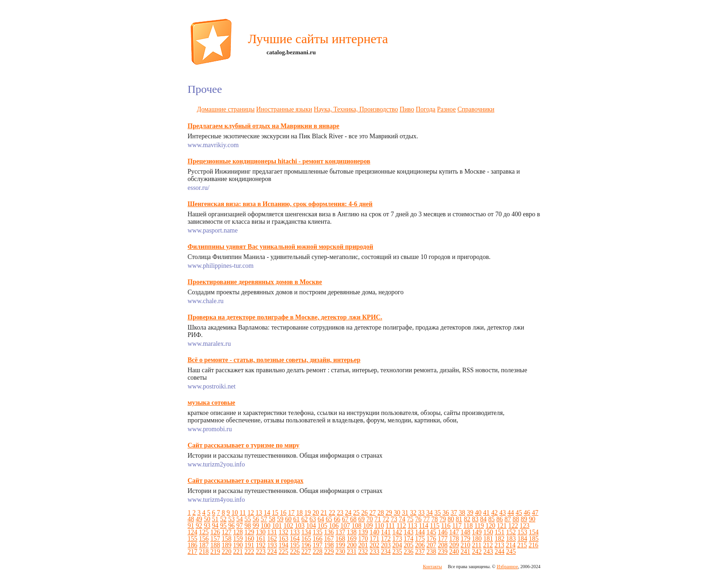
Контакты (432, 567)
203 (386, 545)
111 (390, 526)
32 (413, 513)
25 (356, 513)
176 (432, 539)
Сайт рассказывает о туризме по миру (244, 445)
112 (401, 526)
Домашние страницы (226, 109)
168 (341, 539)
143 (409, 532)
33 (421, 513)
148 (465, 532)
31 (405, 513)
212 (488, 545)
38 (462, 513)
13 (259, 513)
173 (397, 539)
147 (454, 532)
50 (207, 519)
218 (204, 552)
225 (283, 552)
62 (305, 519)
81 (459, 519)
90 (532, 519)
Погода (425, 109)
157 (215, 539)
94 (215, 526)
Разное (446, 109)
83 (475, 519)
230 (341, 552)
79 (443, 519)
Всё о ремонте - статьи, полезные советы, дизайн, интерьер (274, 360)
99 (256, 526)
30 (397, 513)
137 (341, 532)
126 (215, 532)
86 (500, 519)
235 (397, 552)
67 (345, 519)
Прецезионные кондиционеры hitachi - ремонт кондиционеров (279, 161)
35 (437, 513)
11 (243, 513)
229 (329, 552)
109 (368, 526)
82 (467, 519)
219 (215, 552)
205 (409, 545)
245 (511, 552)
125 (204, 532)
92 (199, 526)
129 (250, 532)
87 (508, 519)
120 (491, 526)
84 (483, 519)
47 (535, 513)
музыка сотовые (211, 403)
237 (420, 552)
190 (238, 545)
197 (318, 545)
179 (465, 539)
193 (272, 545)
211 (477, 545)
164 (295, 539)
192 (261, 545)
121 (502, 526)
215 (522, 545)
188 (215, 545)
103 (300, 526)
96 (232, 526)
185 (534, 539)
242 (477, 552)
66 (337, 519)
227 (306, 552)
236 (409, 552)
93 (207, 526)
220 (227, 552)
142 (397, 532)
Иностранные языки (284, 109)
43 (502, 513)
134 (306, 532)
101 (277, 526)
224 (272, 552)
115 (435, 526)
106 (334, 526)
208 (443, 545)
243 (488, 552)
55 (248, 519)
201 (363, 545)
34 (429, 513)
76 (418, 519)
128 (238, 532)
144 (420, 532)
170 (363, 539)
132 (283, 532)
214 (510, 545)
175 (420, 539)
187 (204, 545)
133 (295, 532)
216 (533, 545)
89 (524, 519)
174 (409, 539)
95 (223, 526)
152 (511, 532)
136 (329, 532)
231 (352, 552)
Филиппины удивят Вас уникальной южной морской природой (280, 247)
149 (477, 532)
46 (527, 513)
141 (386, 532)
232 (363, 552)
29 (389, 513)
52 (223, 519)
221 (238, 552)
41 (486, 513)
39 (470, 513)
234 (386, 552)
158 (227, 539)
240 (454, 552)
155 (192, 539)
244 (500, 552)
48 (191, 519)
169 (352, 539)
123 (524, 526)
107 (345, 526)
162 (272, 539)
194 (283, 545)
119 (479, 526)
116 (446, 526)
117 (457, 526)
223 (261, 552)
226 (295, 552)
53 (232, 519)
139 (363, 532)
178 (454, 539)
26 (364, 513)
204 (397, 545)
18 (299, 513)
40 (478, 513)
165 (306, 539)
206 (420, 545)
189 (227, 545)
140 (374, 532)
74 (402, 519)
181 (488, 539)
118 (468, 526)
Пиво (407, 109)
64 (321, 519)
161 (261, 539)
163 (283, 539)
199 (341, 545)
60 (288, 519)
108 (357, 526)
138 (352, 532)
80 (451, 519)
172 (386, 539)
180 (477, 539)
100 (266, 526)
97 (240, 526)
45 (519, 513)
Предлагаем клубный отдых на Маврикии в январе (263, 126)
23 (340, 513)
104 (311, 526)
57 (264, 519)
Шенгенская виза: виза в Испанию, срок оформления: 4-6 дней (280, 204)
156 (204, 539)
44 (511, 513)
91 (191, 526)
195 (295, 545)
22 (332, 513)
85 (492, 519)
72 (386, 519)
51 (215, 519)
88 (516, 519)
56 (256, 519)
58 (272, 519)
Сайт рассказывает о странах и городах (245, 481)
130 (261, 532)
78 (435, 519)
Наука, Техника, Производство (356, 109)
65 (329, 519)
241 (465, 552)
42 (494, 513)
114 (423, 526)
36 (446, 513)
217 (192, 552)
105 (322, 526)
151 (500, 532)
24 (348, 513)
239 (443, 552)
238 (432, 552)
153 (523, 532)
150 (488, 532)
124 (192, 532)
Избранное (507, 567)
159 (238, 539)
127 (227, 532)
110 (379, 526)
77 (427, 519)
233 (374, 552)
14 (267, 513)
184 (523, 539)
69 (362, 519)
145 (432, 532)
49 (199, 519)
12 (251, 513)
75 (410, 519)
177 (443, 539)
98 (248, 526)
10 (235, 513)
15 (275, 513)
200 (352, 545)
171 (374, 539)
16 (283, 513)
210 (465, 545)
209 (454, 545)
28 (381, 513)
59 (280, 519)
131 (272, 532)
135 (318, 532)
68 (353, 519)
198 (329, 545)
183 (511, 539)
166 (318, 539)
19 (307, 513)
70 (370, 519)
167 (329, 539)
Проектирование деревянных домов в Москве (255, 282)
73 (394, 519)
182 (500, 539)
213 (499, 545)
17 (291, 513)
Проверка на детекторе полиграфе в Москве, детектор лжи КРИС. (285, 317)
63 (313, 519)
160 (250, 539)
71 (378, 519)
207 (432, 545)
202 (374, 545)
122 (513, 526)
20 (316, 513)
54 (240, 519)
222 (250, 552)
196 (306, 545)
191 (250, 545)
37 (454, 513)
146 (443, 532)
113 (412, 526)
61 (297, 519)
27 (372, 513)
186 (192, 545)
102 (289, 526)
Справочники (476, 109)
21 (324, 513)
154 (534, 532)
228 (318, 552)
